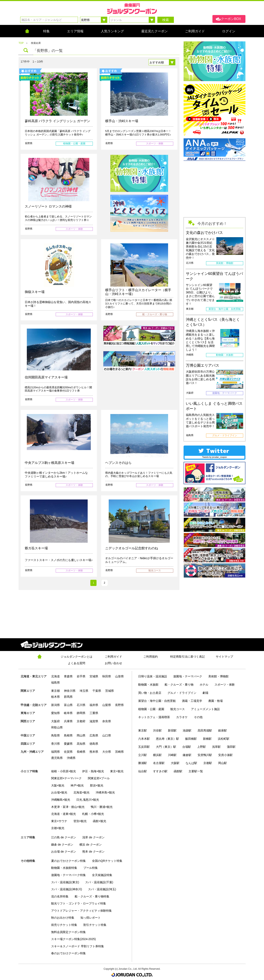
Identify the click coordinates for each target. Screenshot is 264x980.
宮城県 (94, 676)
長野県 (119, 705)
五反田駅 (144, 747)
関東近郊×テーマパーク (66, 778)
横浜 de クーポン (90, 845)
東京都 (55, 691)
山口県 (107, 735)
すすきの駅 (160, 771)
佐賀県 (68, 752)
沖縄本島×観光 (105, 792)
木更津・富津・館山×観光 (68, 807)
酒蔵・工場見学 (192, 701)
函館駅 (178, 771)
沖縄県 (71, 758)
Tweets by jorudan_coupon (214, 457)
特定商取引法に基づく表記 (187, 657)
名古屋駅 (159, 763)
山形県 (119, 676)
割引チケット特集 (95, 925)
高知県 (81, 744)
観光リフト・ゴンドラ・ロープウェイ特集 (79, 903)
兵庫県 (68, 721)
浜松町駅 (224, 739)
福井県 (94, 705)
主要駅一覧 (196, 771)
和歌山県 (57, 727)
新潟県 (55, 705)
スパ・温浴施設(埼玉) (102, 889)
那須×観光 (97, 785)
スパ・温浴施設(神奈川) (67, 889)
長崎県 (81, 752)
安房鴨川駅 (205, 755)
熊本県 (94, 752)
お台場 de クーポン (64, 852)
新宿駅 (172, 730)
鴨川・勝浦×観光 (102, 807)
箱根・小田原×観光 (64, 771)
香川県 (55, 744)
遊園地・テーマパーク (188, 676)
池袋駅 (187, 730)
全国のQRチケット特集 (107, 861)
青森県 (68, 676)
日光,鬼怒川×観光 (88, 800)
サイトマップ (224, 657)
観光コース (178, 709)
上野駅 (202, 747)
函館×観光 (99, 821)
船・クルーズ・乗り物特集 (92, 896)
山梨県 (107, 705)
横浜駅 (157, 755)
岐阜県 (68, 713)
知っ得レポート (91, 918)
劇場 (205, 693)
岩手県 (81, 676)
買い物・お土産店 (150, 693)
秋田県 (107, 676)
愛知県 (55, 713)
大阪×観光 (58, 785)
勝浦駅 (143, 763)
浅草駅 (216, 747)
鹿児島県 (57, 758)
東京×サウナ (59, 821)
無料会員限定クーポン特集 (68, 932)
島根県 (68, 735)
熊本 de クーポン (93, 852)
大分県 (107, 752)
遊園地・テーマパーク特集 (68, 875)
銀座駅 (223, 730)
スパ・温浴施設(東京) (65, 882)
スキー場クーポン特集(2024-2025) (73, 939)
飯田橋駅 (191, 739)
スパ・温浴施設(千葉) (99, 882)
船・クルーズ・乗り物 (179, 685)
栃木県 (55, 697)
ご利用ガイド (113, 657)
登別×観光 (80, 821)
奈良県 (107, 721)
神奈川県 (70, 691)
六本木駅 (144, 739)
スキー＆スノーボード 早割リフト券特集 (78, 946)
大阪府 (55, 721)
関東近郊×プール (99, 778)
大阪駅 (175, 763)
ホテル (204, 685)
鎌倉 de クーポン (62, 845)
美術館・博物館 (218, 676)
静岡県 (81, 713)
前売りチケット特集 (64, 925)
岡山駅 (223, 763)
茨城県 (110, 691)
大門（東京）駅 (166, 747)
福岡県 (55, 752)
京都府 (81, 721)
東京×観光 (117, 771)
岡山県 (81, 735)
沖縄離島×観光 (61, 800)
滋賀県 (94, 721)
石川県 (81, 705)
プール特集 (91, 868)
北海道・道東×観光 (64, 814)
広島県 (94, 735)
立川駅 (143, 755)
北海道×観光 (81, 792)
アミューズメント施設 (205, 709)
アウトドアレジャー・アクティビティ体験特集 (81, 911)
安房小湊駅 (225, 755)
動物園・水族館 (148, 685)
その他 (198, 717)
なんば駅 (191, 763)
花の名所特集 (60, 896)
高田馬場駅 (205, 730)
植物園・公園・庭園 (151, 709)
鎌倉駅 (187, 755)
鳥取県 (55, 735)
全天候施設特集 (102, 875)
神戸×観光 (77, 785)
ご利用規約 (151, 657)
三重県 (94, 713)
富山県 (68, 705)
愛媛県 (68, 744)
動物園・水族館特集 (64, 868)
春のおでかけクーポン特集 (68, 953)
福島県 (55, 682)
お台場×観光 (59, 792)
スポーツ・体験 (225, 685)
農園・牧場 (216, 701)
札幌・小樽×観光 (93, 814)
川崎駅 (172, 755)
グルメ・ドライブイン (182, 693)
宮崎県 (119, 752)
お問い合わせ (113, 663)
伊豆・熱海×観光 (93, 771)
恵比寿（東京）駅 (167, 739)
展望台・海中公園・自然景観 (157, 701)
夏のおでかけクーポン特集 (68, 861)
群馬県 (68, 697)
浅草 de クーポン (93, 837)
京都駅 (208, 763)
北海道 (55, 676)
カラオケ (182, 717)
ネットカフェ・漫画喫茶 (154, 717)
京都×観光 (58, 828)
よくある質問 (77, 663)
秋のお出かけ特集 (63, 918)
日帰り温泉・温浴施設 (153, 676)
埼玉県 (84, 691)
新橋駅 (207, 739)
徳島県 (94, 744)
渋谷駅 (157, 730)
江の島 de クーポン (64, 837)
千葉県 (97, 691)
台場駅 (187, 747)
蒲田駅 (231, 747)
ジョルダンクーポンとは (77, 657)
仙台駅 (143, 771)
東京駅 (143, 730)
